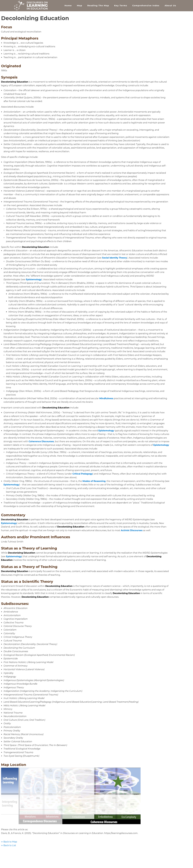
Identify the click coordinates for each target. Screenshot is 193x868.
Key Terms (121, 5)
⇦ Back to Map (9, 842)
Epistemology (34, 279)
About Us (170, 5)
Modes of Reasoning (94, 481)
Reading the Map (98, 5)
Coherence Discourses (41, 441)
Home (68, 5)
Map (79, 5)
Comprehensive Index (146, 5)
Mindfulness (106, 398)
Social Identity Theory (114, 258)
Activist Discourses (132, 530)
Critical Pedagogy (83, 474)
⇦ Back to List (9, 845)
